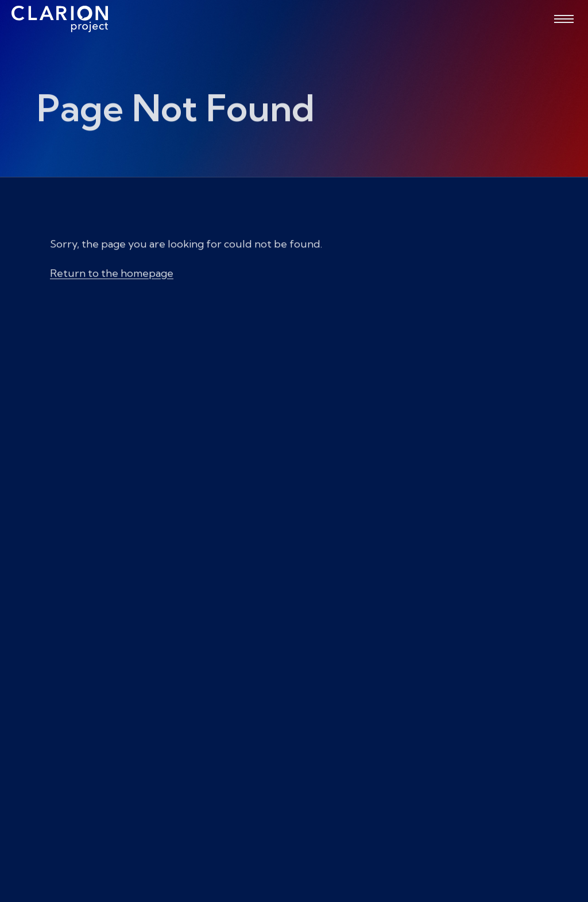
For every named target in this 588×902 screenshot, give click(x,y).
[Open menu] (564, 19)
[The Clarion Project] (60, 19)
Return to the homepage (112, 278)
